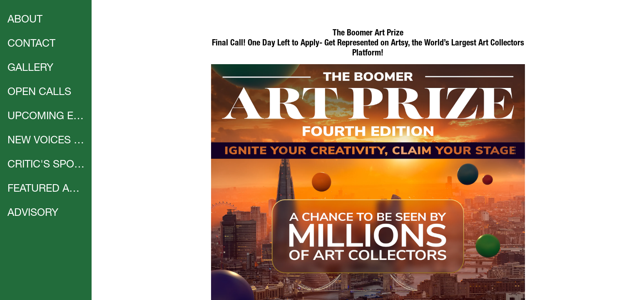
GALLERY (30, 69)
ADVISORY (33, 214)
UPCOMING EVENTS (47, 117)
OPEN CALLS (39, 93)
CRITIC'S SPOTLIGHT (47, 165)
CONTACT (31, 44)
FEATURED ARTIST (47, 189)
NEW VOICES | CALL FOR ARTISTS (47, 141)
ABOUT (25, 20)
